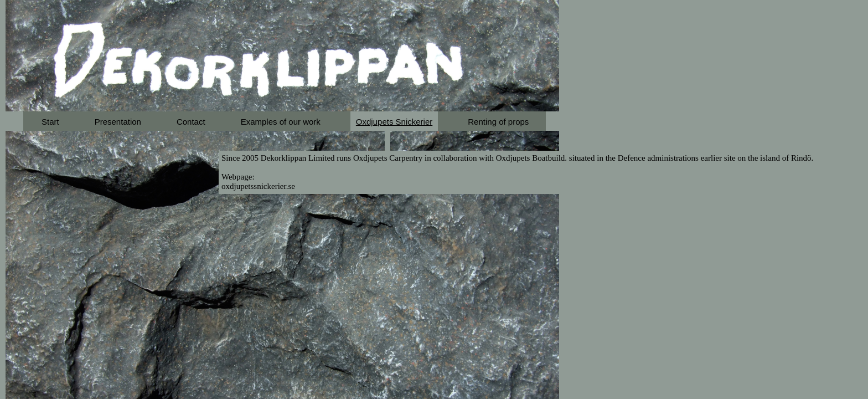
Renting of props (498, 122)
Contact (191, 122)
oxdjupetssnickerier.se (258, 186)
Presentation (118, 122)
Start (50, 122)
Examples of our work (281, 122)
